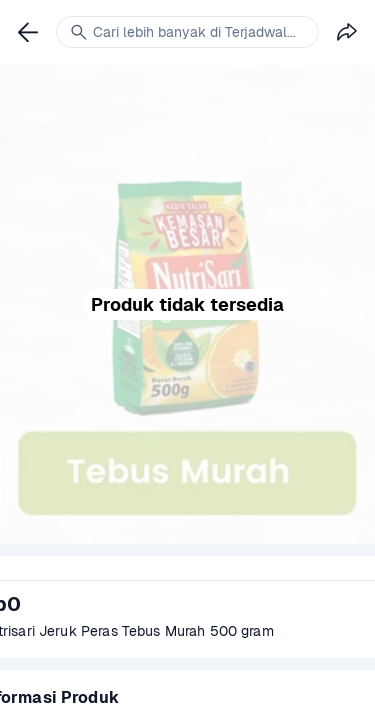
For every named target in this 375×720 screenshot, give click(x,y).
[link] (28, 32)
